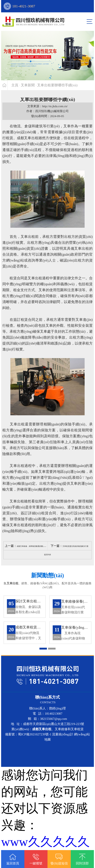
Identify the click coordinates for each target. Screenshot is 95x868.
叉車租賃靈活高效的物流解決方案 (75, 546)
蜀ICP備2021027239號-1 (35, 735)
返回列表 (47, 555)
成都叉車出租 (28, 138)
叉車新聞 (28, 85)
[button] (43, 650)
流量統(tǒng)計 (63, 735)
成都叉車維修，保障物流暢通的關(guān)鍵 (33, 546)
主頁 (15, 85)
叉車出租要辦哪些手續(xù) (57, 85)
